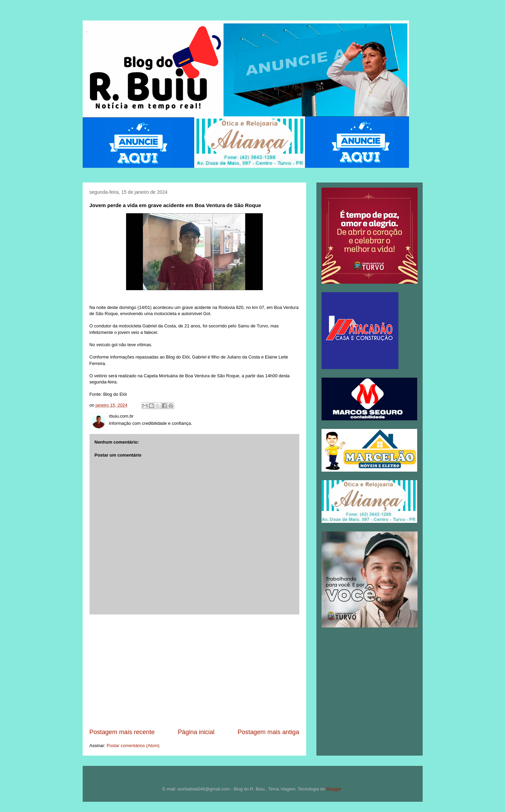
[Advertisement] (194, 671)
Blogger (334, 789)
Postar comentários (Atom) (133, 746)
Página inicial (196, 732)
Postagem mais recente (122, 732)
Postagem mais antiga (269, 732)
